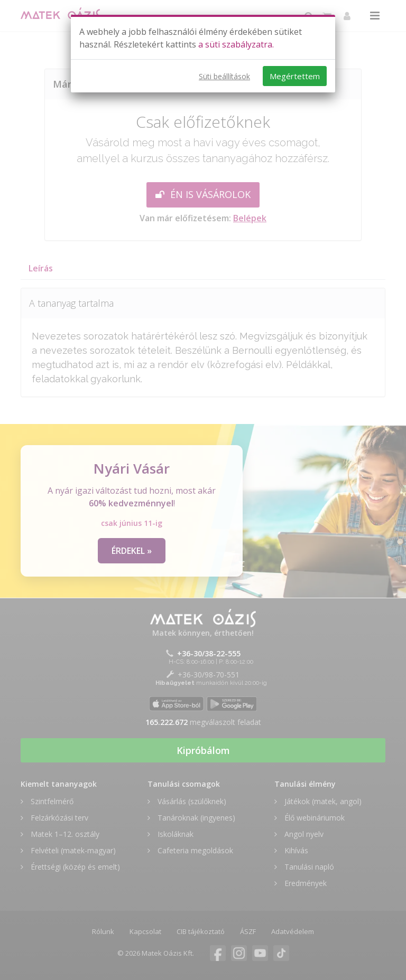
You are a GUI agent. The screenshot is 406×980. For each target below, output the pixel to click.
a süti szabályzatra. (236, 44)
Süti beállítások (224, 76)
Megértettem (295, 76)
